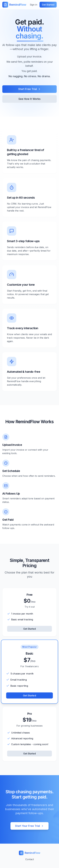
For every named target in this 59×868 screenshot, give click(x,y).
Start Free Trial (30, 89)
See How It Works (29, 99)
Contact (30, 859)
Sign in (33, 5)
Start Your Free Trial (29, 826)
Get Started (29, 629)
